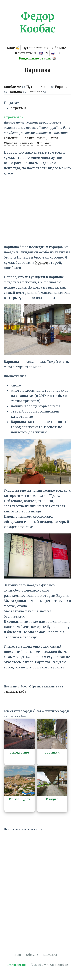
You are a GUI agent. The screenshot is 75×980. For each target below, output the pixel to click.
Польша (15, 92)
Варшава (35, 92)
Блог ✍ (13, 48)
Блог (18, 955)
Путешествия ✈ (36, 48)
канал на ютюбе (15, 692)
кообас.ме (13, 87)
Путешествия (38, 87)
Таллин (28, 138)
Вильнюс (27, 143)
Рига (54, 138)
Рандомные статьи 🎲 (38, 58)
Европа (61, 87)
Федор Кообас (38, 23)
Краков (41, 263)
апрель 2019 (21, 108)
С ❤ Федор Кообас (55, 965)
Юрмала (10, 143)
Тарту (42, 138)
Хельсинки (12, 138)
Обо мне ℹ (60, 48)
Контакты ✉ (25, 53)
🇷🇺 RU (55, 53)
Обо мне (32, 955)
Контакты (50, 955)
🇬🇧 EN (44, 53)
